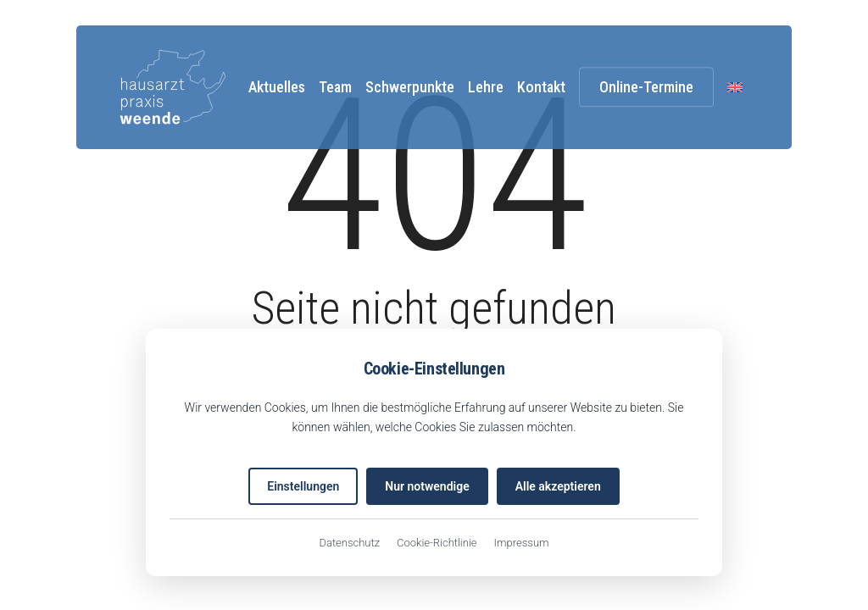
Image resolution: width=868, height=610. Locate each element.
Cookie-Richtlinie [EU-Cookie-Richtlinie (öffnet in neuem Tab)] (437, 543)
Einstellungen (303, 486)
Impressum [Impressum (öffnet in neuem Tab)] (522, 543)
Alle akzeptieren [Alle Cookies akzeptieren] (558, 486)
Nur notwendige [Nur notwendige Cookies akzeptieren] (427, 486)
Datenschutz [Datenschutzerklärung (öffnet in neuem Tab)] (349, 543)
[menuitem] (735, 87)
